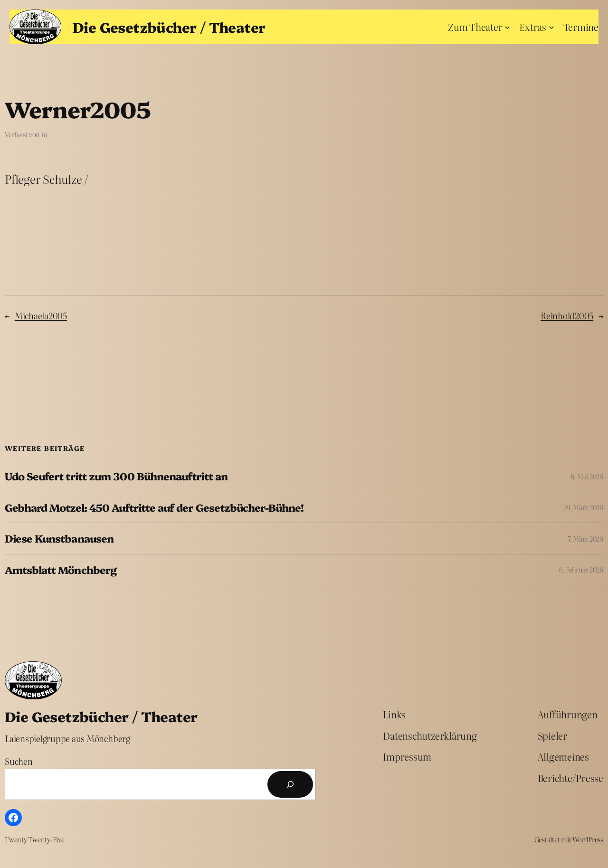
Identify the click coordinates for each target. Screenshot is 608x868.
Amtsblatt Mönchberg (61, 570)
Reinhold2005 (567, 316)
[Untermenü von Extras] (551, 27)
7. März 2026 (585, 539)
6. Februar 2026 (581, 570)
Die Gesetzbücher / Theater (169, 27)
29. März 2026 (583, 507)
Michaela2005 (41, 316)
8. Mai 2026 (587, 477)
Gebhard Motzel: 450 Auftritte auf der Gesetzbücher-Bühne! (154, 507)
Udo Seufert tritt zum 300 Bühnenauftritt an (116, 476)
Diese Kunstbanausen (59, 538)
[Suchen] (290, 784)
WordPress (588, 839)
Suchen (19, 761)
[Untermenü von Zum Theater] (507, 27)
